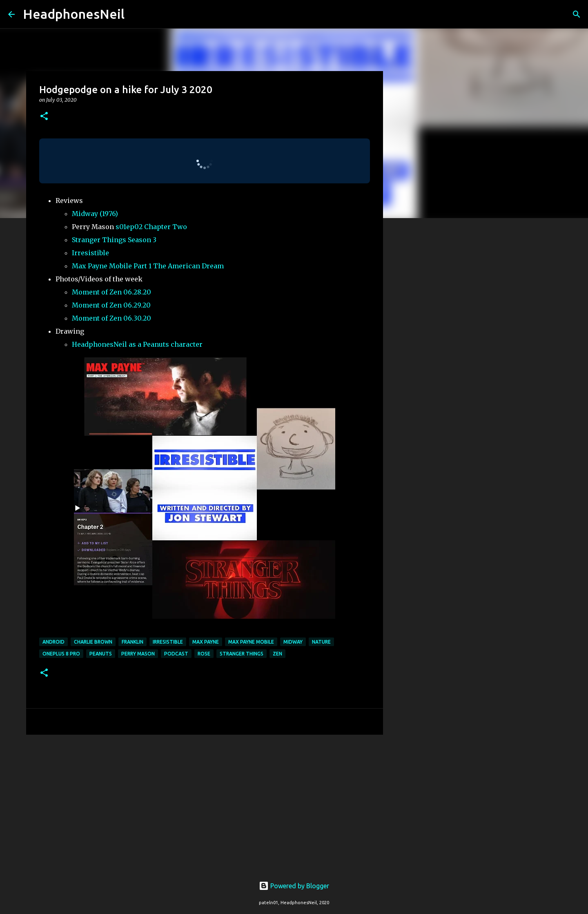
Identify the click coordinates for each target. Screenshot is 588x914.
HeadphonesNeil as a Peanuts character (137, 344)
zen (277, 654)
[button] (44, 117)
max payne (206, 642)
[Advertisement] (205, 804)
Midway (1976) (95, 214)
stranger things (242, 654)
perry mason (138, 654)
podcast (176, 654)
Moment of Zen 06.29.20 (111, 305)
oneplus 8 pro (61, 654)
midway (293, 642)
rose (204, 654)
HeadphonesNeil (74, 14)
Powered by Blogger (294, 886)
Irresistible (90, 253)
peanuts (101, 654)
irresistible (168, 642)
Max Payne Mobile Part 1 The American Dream (148, 266)
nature (321, 642)
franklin (133, 642)
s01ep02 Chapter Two (151, 227)
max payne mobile (251, 642)
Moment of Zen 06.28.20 (111, 292)
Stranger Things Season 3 (114, 240)
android (53, 642)
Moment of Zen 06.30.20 (111, 318)
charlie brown (93, 642)
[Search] (136, 14)
